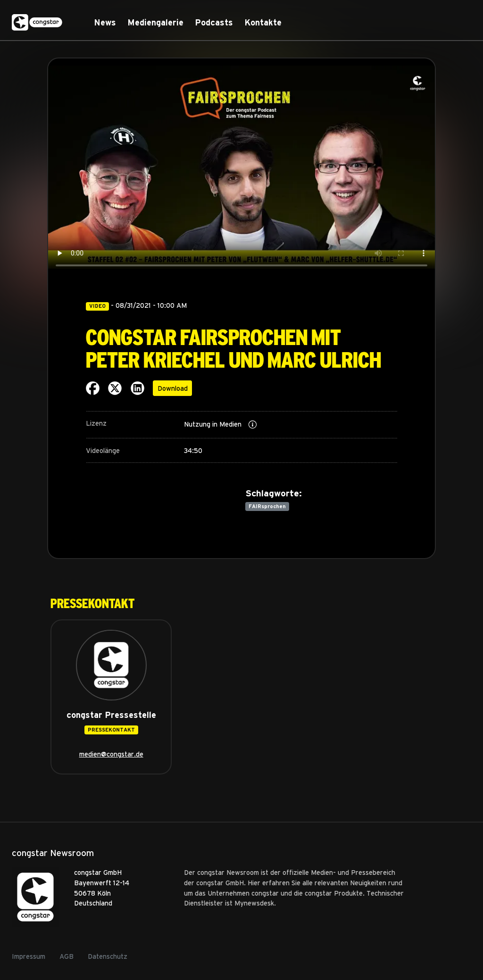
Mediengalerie (155, 22)
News (105, 22)
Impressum (29, 956)
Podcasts (214, 22)
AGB (67, 956)
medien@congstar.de (111, 754)
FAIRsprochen (267, 506)
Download (173, 388)
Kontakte (263, 22)
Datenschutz (108, 956)
